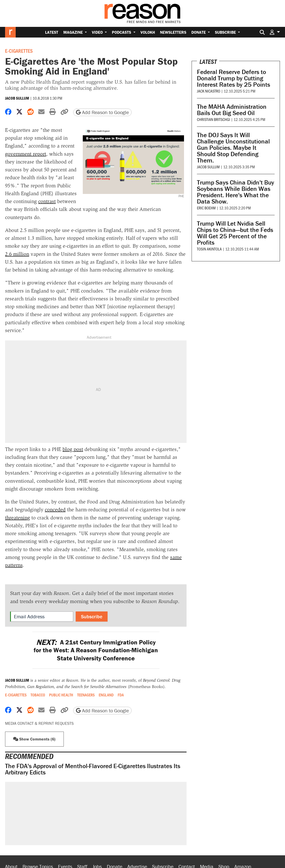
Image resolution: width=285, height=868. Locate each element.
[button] (275, 32)
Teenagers (86, 695)
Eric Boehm (206, 208)
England (106, 695)
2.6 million (17, 254)
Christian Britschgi (213, 119)
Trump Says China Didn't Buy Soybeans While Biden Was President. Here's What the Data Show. (236, 192)
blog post (73, 449)
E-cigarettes (19, 51)
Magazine (74, 32)
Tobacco (38, 695)
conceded (55, 510)
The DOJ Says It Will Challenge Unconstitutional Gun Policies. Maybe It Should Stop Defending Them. (233, 148)
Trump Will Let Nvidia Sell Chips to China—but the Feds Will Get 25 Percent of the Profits (235, 233)
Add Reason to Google (102, 112)
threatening (17, 518)
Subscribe (226, 32)
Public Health (61, 695)
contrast (47, 201)
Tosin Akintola (209, 249)
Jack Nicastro (209, 91)
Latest (52, 32)
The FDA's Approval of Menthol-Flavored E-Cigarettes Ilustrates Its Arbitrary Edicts (93, 769)
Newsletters (173, 32)
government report (26, 154)
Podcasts (122, 32)
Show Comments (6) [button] (34, 739)
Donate (199, 32)
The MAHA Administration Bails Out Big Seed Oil (232, 110)
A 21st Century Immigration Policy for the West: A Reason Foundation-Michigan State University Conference (96, 650)
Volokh (148, 32)
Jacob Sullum (17, 98)
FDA (121, 695)
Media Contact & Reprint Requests (39, 723)
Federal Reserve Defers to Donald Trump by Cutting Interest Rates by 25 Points (233, 78)
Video (98, 32)
